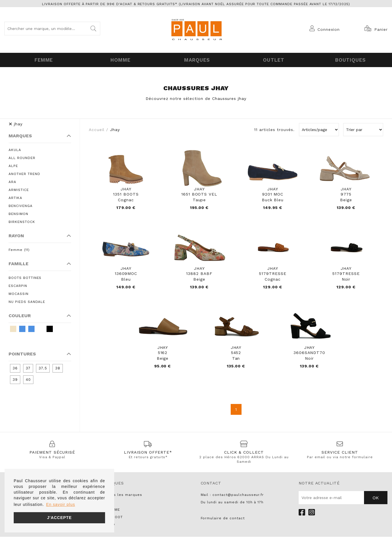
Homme (119, 59)
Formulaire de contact (223, 518)
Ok (376, 498)
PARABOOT (113, 517)
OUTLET (273, 59)
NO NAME (111, 510)
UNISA (108, 502)
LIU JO (109, 525)
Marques (196, 59)
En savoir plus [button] (60, 504)
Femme (43, 59)
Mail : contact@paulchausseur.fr (232, 495)
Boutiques (349, 59)
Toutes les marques (122, 495)
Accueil (97, 128)
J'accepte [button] (60, 518)
